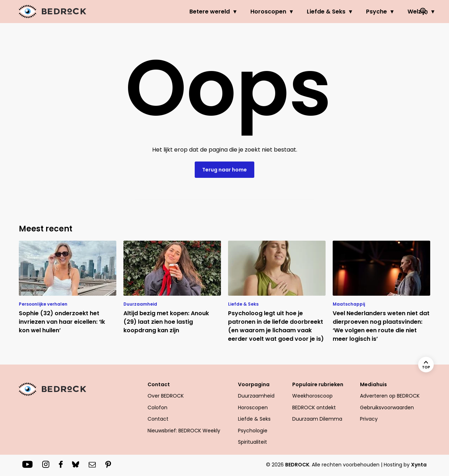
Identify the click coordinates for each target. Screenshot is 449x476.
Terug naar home (224, 170)
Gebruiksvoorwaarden (387, 407)
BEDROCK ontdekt (314, 407)
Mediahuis (373, 384)
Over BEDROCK (166, 396)
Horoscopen (240, 12)
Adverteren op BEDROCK (390, 396)
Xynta (419, 465)
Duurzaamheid (256, 396)
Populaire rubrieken (318, 384)
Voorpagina (254, 384)
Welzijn (389, 12)
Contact (159, 384)
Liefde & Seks (297, 12)
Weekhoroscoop (312, 396)
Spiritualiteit (253, 442)
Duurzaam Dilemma (317, 419)
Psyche (348, 12)
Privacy (369, 419)
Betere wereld (181, 12)
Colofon (157, 407)
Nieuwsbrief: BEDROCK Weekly (184, 431)
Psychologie (253, 431)
